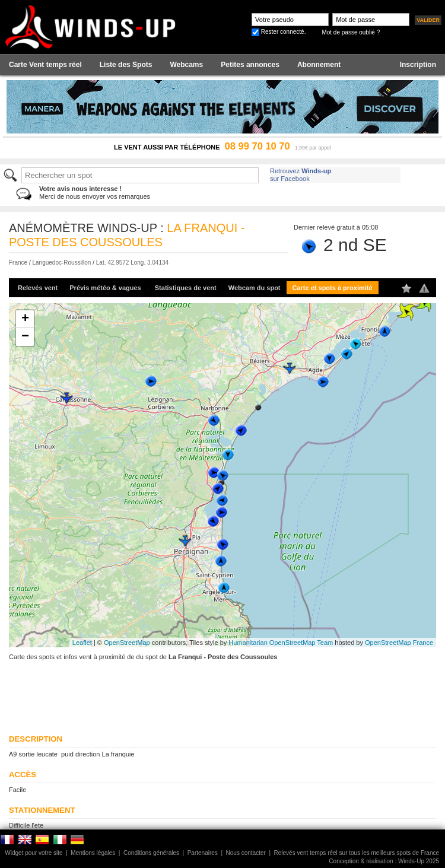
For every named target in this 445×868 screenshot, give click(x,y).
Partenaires (203, 853)
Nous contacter (246, 853)
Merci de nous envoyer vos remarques (95, 193)
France (18, 263)
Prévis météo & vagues (105, 288)
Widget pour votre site (34, 853)
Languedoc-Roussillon (61, 263)
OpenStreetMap (127, 643)
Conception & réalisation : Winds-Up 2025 (384, 861)
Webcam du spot (255, 288)
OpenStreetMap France (399, 643)
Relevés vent (38, 288)
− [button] (25, 337)
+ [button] (25, 319)
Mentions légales (93, 853)
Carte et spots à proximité (333, 288)
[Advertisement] (153, 691)
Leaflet (82, 643)
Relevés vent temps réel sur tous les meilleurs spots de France (357, 853)
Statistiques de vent (186, 288)
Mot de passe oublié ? (351, 32)
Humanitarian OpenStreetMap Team (281, 643)
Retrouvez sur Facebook (301, 175)
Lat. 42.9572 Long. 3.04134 (132, 263)
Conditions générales (151, 853)
